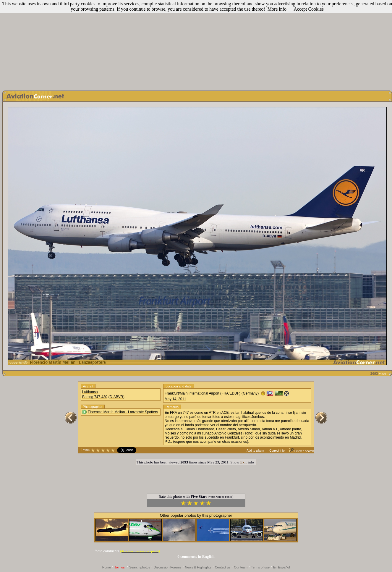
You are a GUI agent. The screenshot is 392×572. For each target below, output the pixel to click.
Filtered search (301, 451)
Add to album (255, 451)
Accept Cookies (309, 9)
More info (277, 9)
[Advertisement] (196, 44)
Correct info (277, 451)
